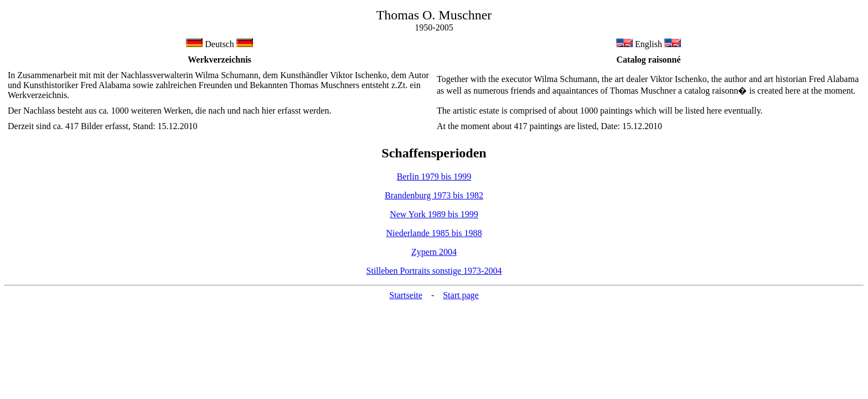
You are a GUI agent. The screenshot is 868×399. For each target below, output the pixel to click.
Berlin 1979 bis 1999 (434, 177)
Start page (461, 295)
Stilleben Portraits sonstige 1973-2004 (434, 271)
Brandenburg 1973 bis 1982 (434, 195)
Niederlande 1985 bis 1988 (434, 233)
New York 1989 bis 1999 (434, 214)
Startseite (406, 295)
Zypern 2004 (434, 252)
